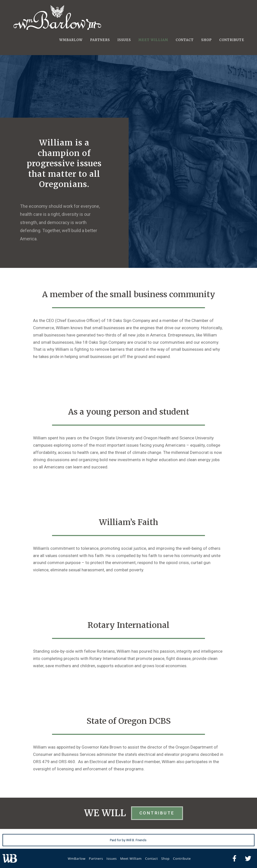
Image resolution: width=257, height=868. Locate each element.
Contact (152, 858)
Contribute (182, 858)
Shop (165, 858)
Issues (111, 858)
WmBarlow (77, 858)
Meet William (131, 858)
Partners (96, 858)
